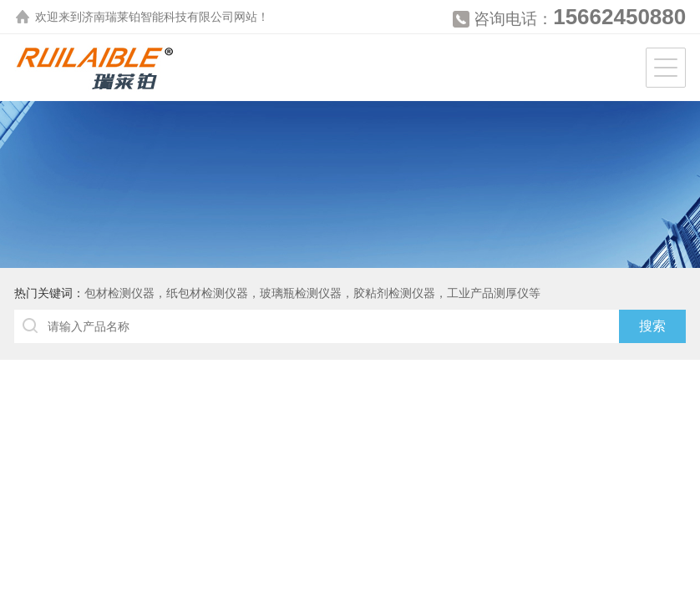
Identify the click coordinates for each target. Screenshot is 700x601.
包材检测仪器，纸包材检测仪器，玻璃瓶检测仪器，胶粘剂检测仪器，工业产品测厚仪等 (312, 293)
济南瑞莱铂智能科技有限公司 (158, 17)
